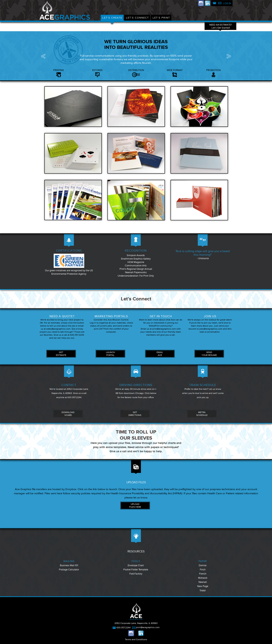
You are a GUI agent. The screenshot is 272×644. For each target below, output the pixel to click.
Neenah (203, 582)
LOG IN (227, 3)
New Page (203, 586)
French (203, 574)
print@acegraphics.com (146, 627)
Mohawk (203, 578)
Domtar (203, 565)
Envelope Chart (136, 565)
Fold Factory (136, 574)
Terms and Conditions (136, 640)
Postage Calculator (69, 570)
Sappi (203, 590)
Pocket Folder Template (136, 570)
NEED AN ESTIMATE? (221, 26)
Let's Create (112, 18)
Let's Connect (137, 18)
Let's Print (161, 18)
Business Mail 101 (69, 565)
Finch (203, 570)
